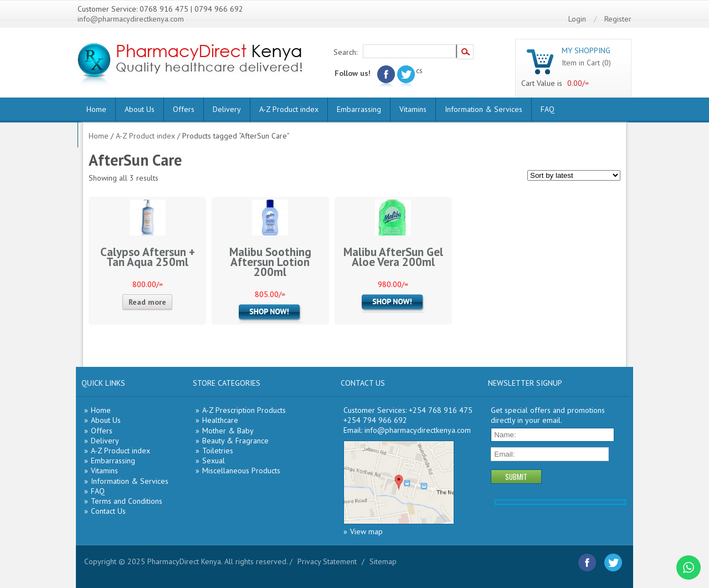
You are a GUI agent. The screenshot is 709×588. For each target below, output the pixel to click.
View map (366, 531)
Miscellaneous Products (241, 471)
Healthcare (220, 420)
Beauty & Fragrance (235, 441)
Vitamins (413, 109)
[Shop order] (574, 175)
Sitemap (383, 561)
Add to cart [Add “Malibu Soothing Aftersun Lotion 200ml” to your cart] (270, 313)
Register (618, 19)
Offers (184, 109)
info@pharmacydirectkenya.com (131, 19)
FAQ (548, 109)
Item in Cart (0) (586, 63)
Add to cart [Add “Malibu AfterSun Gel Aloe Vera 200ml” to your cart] (393, 303)
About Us (140, 109)
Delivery (227, 109)
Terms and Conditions (127, 501)
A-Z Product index (289, 109)
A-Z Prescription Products (244, 410)
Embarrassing (359, 109)
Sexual (214, 461)
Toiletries (218, 451)
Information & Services (484, 109)
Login (577, 19)
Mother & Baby (228, 431)
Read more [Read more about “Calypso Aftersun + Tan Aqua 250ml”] (147, 302)
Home (96, 109)
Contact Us (108, 511)
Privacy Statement (327, 561)
